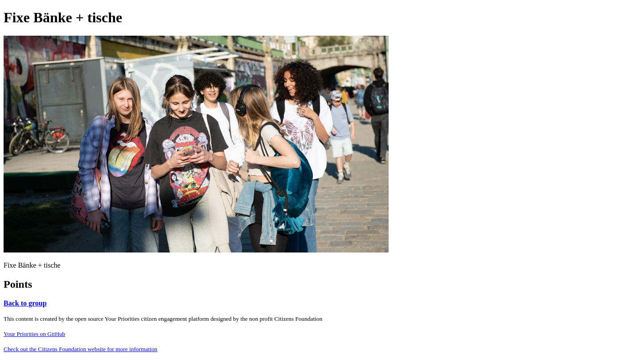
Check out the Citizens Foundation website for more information (80, 349)
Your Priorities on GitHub (34, 334)
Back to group (25, 303)
